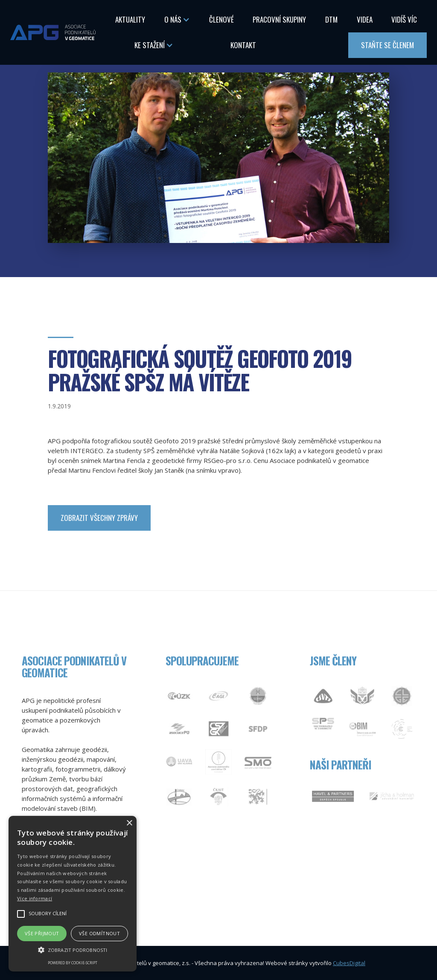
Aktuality (130, 19)
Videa (365, 19)
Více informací (35, 898)
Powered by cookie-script (73, 963)
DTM (331, 19)
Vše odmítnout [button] (99, 933)
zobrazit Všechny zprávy (99, 518)
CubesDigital (349, 963)
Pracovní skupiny (279, 19)
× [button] (129, 823)
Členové (221, 19)
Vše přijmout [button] (42, 933)
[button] (177, 20)
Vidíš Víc (404, 19)
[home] (53, 32)
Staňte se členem (387, 45)
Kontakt (243, 45)
